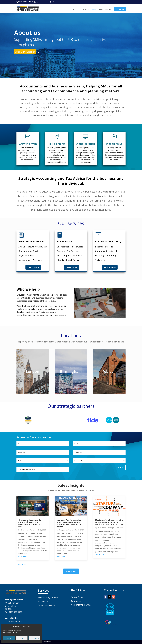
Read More (71, 571)
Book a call (120, 9)
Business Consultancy (108, 242)
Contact (109, 9)
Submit (120, 468)
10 (107, 314)
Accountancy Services (31, 242)
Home (76, 9)
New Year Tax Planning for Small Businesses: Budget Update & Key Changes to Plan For (69, 523)
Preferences (34, 638)
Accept (9, 638)
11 (108, 314)
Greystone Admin (28, 530)
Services (84, 9)
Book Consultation (25, 52)
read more (23, 557)
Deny (22, 638)
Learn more (33, 267)
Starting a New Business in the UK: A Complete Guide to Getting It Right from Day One (109, 522)
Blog (101, 9)
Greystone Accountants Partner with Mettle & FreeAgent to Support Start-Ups (32, 523)
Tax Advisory (64, 242)
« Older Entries (21, 564)
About (94, 9)
